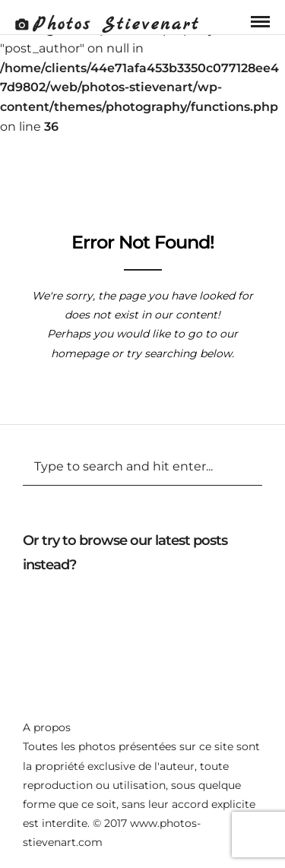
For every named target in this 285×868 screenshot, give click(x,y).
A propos (47, 727)
